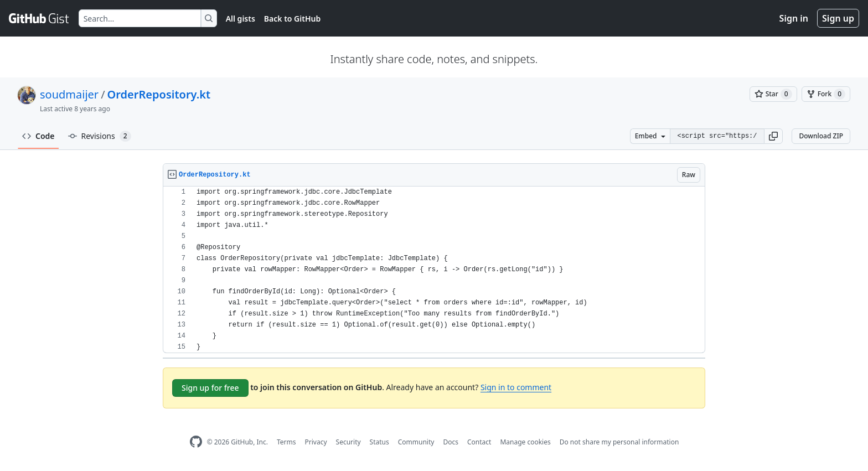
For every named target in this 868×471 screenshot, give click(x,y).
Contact (479, 442)
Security (348, 442)
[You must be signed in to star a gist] (773, 94)
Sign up (838, 18)
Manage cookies (525, 442)
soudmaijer (69, 94)
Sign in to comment (516, 387)
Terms (286, 442)
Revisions (100, 136)
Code (38, 136)
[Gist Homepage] (39, 18)
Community (416, 442)
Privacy (316, 442)
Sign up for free (210, 388)
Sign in (794, 18)
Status (379, 442)
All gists (241, 19)
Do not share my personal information (619, 442)
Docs (451, 442)
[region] (434, 270)
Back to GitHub (292, 19)
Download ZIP (821, 136)
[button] (773, 136)
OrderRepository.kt (159, 94)
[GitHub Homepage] (196, 442)
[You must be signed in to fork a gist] (826, 94)
